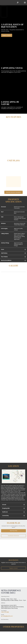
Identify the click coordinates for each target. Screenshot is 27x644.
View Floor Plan (14, 531)
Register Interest (14, 568)
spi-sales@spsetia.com (7, 616)
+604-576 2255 (5, 612)
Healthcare (5, 512)
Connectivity (5, 516)
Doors (3, 249)
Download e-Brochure (13, 536)
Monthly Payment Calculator (13, 192)
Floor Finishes (4, 257)
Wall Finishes (4, 253)
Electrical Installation (6, 260)
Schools (4, 505)
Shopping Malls (6, 508)
